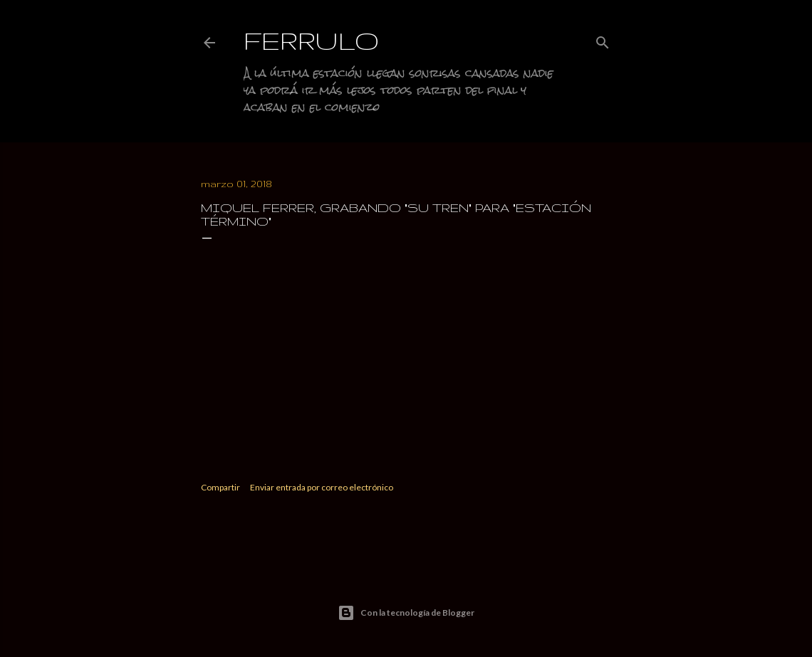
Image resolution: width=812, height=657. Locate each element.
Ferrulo (312, 40)
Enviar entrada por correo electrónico (322, 487)
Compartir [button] (220, 487)
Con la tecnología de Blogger (406, 613)
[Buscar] (603, 40)
